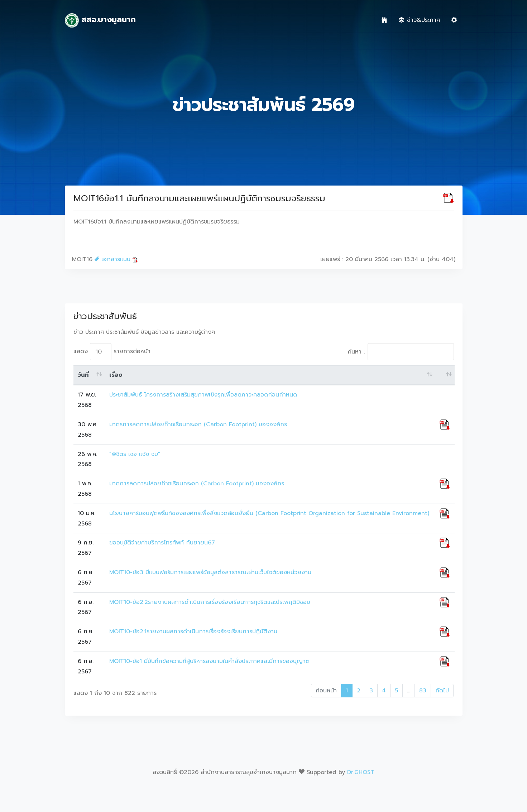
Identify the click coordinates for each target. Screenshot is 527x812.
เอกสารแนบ (116, 259)
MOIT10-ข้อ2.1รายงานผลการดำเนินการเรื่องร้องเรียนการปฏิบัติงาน (193, 631)
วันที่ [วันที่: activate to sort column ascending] (83, 375)
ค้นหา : (401, 352)
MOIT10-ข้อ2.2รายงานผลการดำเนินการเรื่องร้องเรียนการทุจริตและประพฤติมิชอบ (210, 602)
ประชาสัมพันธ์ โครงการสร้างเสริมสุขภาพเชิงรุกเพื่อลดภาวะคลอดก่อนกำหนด (203, 395)
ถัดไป (442, 691)
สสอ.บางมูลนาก (100, 20)
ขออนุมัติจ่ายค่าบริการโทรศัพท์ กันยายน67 (162, 543)
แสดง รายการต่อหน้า (112, 352)
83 (423, 691)
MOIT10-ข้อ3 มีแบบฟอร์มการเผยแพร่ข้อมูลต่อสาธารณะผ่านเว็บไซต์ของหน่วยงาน (210, 572)
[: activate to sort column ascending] (445, 375)
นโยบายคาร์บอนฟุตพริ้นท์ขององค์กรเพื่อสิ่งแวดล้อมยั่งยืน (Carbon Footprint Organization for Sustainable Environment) (269, 513)
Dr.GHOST (361, 772)
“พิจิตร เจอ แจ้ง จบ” (135, 454)
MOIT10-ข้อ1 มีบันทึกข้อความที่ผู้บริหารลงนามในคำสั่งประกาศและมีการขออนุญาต (209, 661)
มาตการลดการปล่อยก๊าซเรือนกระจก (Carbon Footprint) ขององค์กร (197, 484)
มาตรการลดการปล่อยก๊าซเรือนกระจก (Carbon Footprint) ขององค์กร (198, 424)
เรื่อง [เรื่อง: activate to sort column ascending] (116, 375)
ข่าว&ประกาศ (419, 20)
